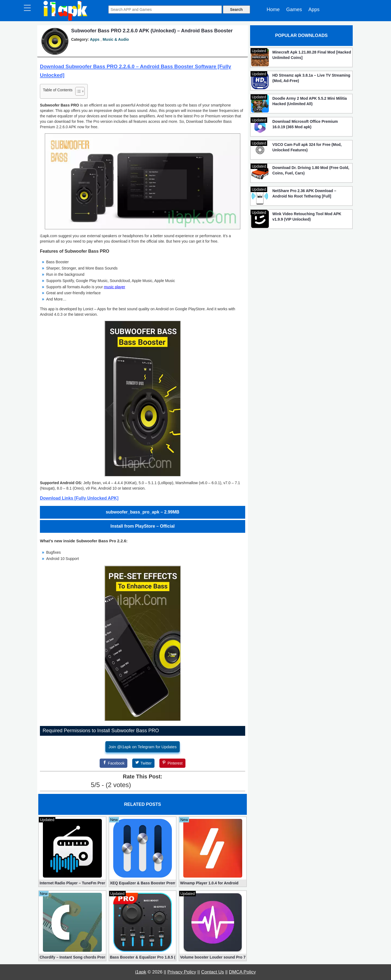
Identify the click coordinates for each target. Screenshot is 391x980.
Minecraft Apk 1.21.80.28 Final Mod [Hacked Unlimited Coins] (312, 55)
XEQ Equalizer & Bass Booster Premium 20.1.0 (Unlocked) (143, 883)
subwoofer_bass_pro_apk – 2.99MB (142, 512)
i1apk (141, 972)
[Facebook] (113, 763)
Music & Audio (116, 39)
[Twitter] (143, 763)
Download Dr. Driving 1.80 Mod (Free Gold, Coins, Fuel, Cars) (311, 170)
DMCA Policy (242, 972)
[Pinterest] (172, 763)
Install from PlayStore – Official (143, 526)
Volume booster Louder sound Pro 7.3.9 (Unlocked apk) (213, 957)
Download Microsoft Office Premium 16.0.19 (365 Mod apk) (305, 124)
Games (294, 10)
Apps (314, 10)
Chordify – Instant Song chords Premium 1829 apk (72, 957)
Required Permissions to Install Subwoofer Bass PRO (101, 731)
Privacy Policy (182, 972)
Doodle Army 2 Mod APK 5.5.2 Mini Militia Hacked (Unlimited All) (310, 101)
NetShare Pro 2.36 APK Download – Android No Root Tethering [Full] (304, 193)
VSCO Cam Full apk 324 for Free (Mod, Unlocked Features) (307, 147)
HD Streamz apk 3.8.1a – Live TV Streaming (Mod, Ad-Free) (311, 78)
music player (114, 287)
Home (273, 10)
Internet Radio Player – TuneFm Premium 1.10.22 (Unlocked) (72, 883)
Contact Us (213, 972)
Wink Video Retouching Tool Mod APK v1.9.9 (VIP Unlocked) (307, 217)
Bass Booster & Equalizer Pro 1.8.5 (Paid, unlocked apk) (143, 957)
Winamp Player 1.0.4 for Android (209, 883)
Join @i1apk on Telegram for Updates (143, 747)
